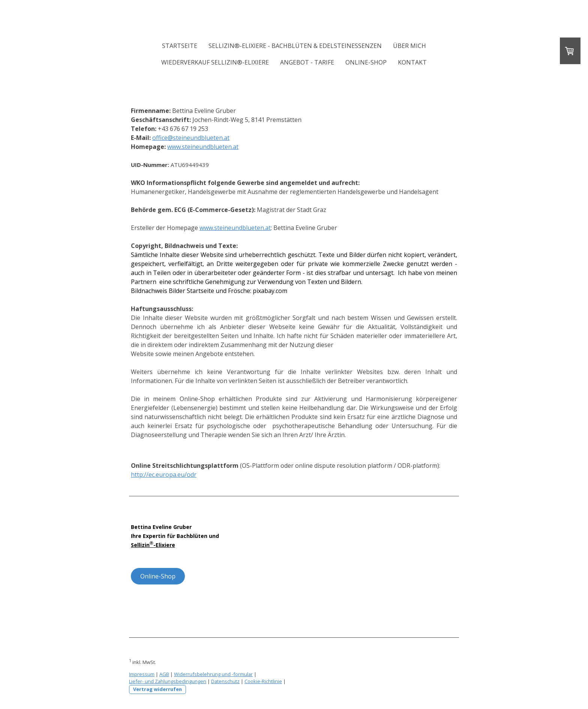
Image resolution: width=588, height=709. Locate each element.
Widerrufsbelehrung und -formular (213, 674)
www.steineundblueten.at (203, 147)
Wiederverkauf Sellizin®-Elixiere (215, 62)
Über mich (409, 46)
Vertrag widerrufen (157, 689)
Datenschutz (225, 681)
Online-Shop (366, 62)
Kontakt (412, 62)
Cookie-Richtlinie (263, 681)
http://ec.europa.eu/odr (164, 475)
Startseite (180, 46)
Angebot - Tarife (307, 62)
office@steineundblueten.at (191, 138)
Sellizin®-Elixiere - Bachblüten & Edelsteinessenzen (295, 46)
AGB (164, 674)
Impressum (142, 674)
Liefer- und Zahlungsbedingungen (168, 681)
